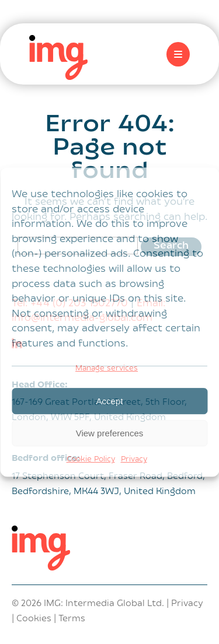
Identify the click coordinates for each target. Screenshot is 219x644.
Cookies (34, 619)
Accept (110, 401)
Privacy (134, 460)
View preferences (110, 433)
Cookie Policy (91, 460)
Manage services (107, 369)
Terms (72, 619)
